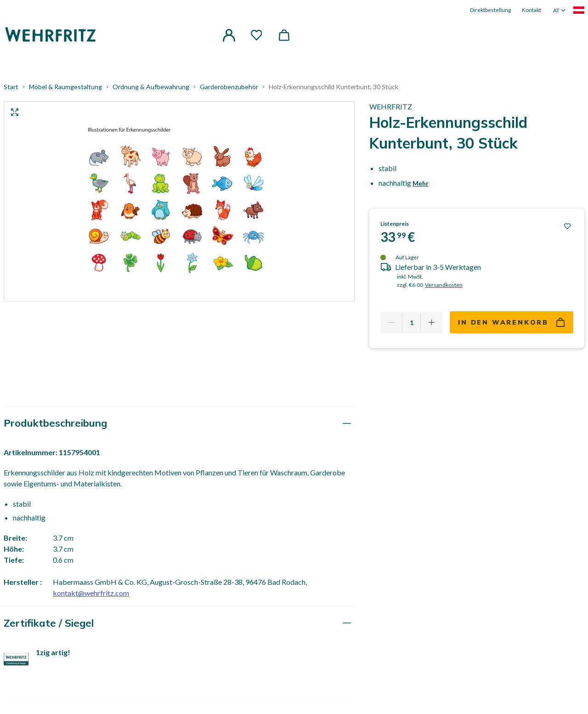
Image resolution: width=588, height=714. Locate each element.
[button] (229, 34)
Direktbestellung (490, 10)
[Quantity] (411, 326)
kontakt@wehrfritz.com (91, 597)
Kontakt (531, 10)
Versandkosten (444, 288)
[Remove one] (391, 326)
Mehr (421, 187)
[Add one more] (431, 326)
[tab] (179, 427)
